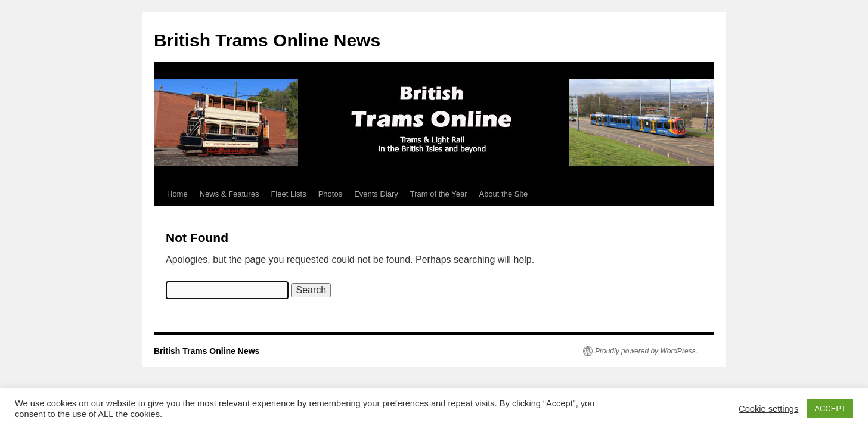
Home (177, 194)
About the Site (503, 194)
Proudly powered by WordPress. (646, 351)
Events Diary (376, 194)
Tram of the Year (439, 194)
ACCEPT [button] (830, 408)
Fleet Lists (288, 194)
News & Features (230, 194)
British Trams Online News (267, 40)
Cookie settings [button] (768, 409)
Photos (330, 194)
